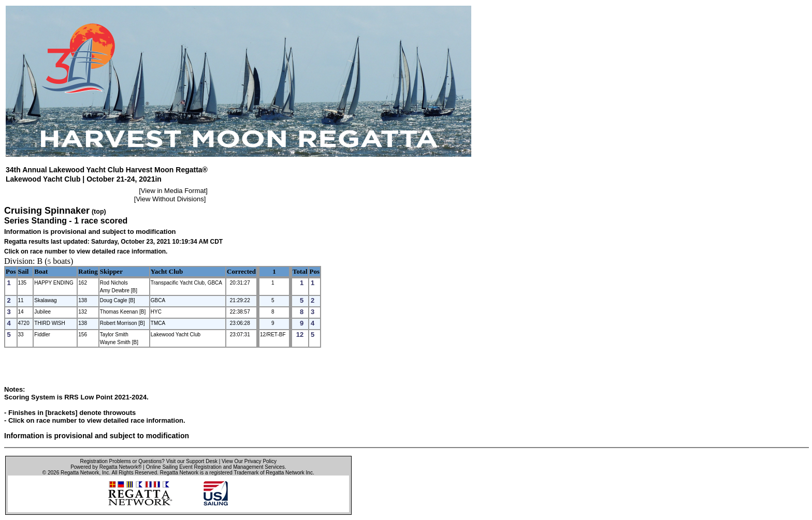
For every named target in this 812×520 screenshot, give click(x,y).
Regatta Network (80, 473)
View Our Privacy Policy (249, 461)
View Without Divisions (170, 199)
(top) (99, 212)
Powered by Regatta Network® (106, 467)
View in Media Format (173, 191)
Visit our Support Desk (192, 461)
